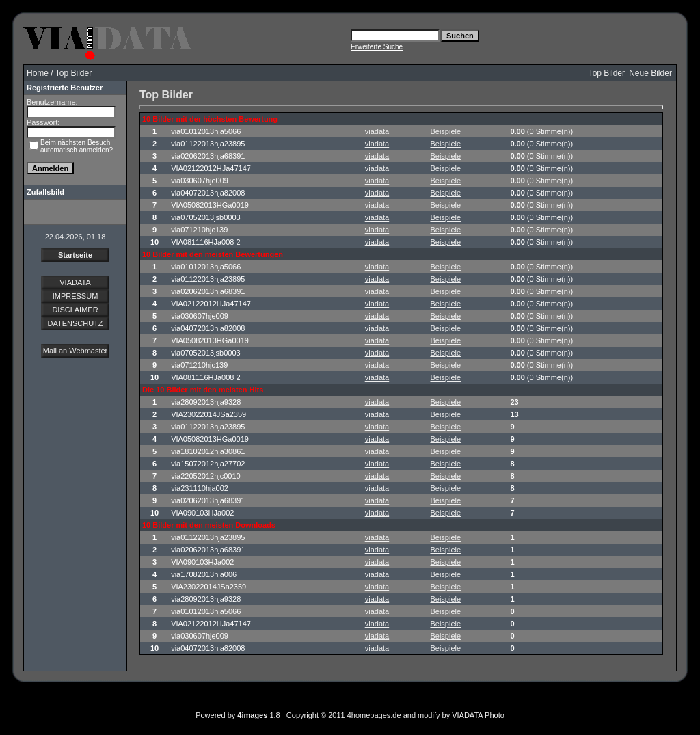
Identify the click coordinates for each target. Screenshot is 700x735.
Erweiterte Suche (377, 47)
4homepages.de (374, 715)
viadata (377, 131)
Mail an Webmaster (76, 351)
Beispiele (445, 131)
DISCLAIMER (75, 310)
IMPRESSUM (76, 296)
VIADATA (75, 282)
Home (38, 73)
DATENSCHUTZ (75, 323)
